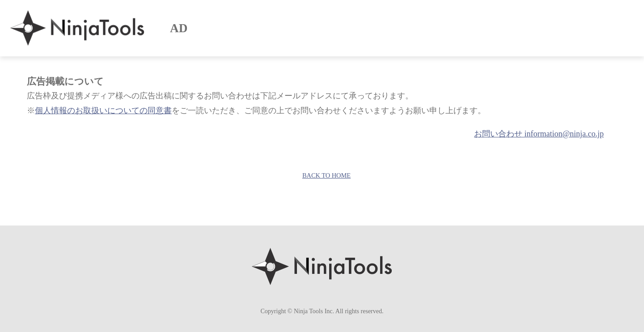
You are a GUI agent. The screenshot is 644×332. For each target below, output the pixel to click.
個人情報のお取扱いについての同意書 (103, 111)
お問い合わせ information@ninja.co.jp (539, 134)
